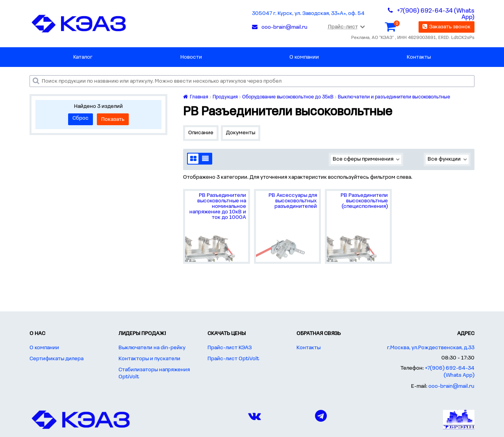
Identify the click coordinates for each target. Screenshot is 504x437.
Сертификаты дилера (57, 359)
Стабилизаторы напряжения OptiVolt (154, 373)
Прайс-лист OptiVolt (233, 359)
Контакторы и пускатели (149, 359)
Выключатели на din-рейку (152, 348)
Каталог (83, 57)
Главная (196, 97)
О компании (304, 57)
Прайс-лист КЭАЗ (230, 348)
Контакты (419, 57)
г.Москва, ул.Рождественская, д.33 (431, 348)
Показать (113, 119)
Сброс (81, 118)
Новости (191, 57)
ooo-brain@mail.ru (451, 386)
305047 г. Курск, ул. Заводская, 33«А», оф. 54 (308, 14)
